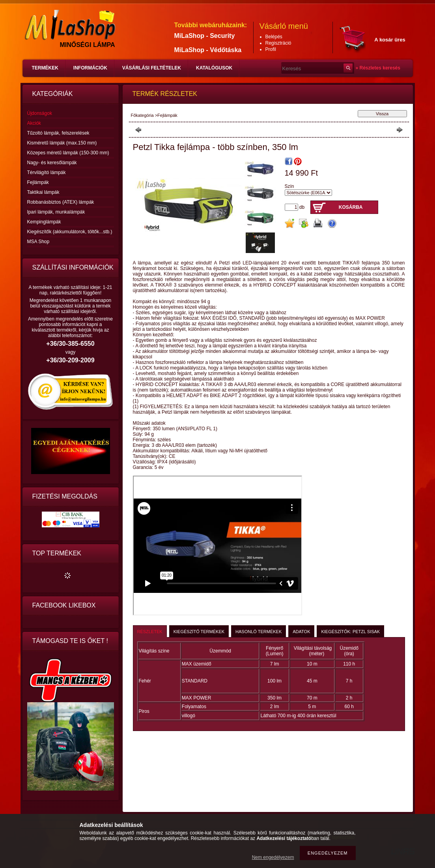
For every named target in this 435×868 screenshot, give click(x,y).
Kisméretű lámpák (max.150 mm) (62, 143)
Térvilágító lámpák (47, 172)
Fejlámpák (38, 182)
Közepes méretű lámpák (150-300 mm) (68, 153)
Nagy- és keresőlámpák (52, 163)
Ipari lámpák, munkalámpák (56, 212)
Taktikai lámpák (43, 192)
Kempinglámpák (44, 222)
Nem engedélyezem (273, 857)
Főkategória (142, 115)
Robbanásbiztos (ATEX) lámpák (61, 202)
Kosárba (351, 207)
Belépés (274, 37)
